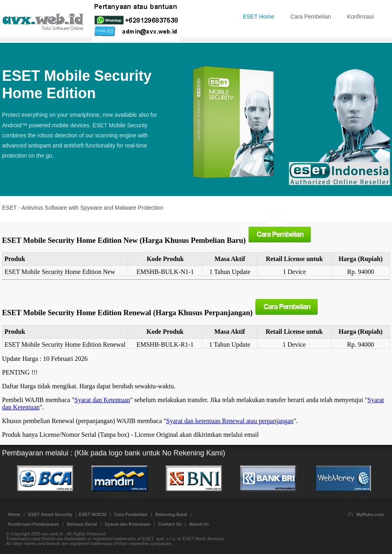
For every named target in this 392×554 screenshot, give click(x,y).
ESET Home (259, 17)
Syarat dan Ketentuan (102, 400)
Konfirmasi (360, 17)
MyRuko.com (370, 514)
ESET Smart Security (50, 514)
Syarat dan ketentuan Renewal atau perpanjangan (230, 421)
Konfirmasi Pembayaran (34, 524)
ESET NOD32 (93, 514)
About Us (199, 524)
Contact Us (170, 524)
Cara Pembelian (310, 17)
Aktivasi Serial (82, 524)
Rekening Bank (171, 514)
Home (14, 514)
